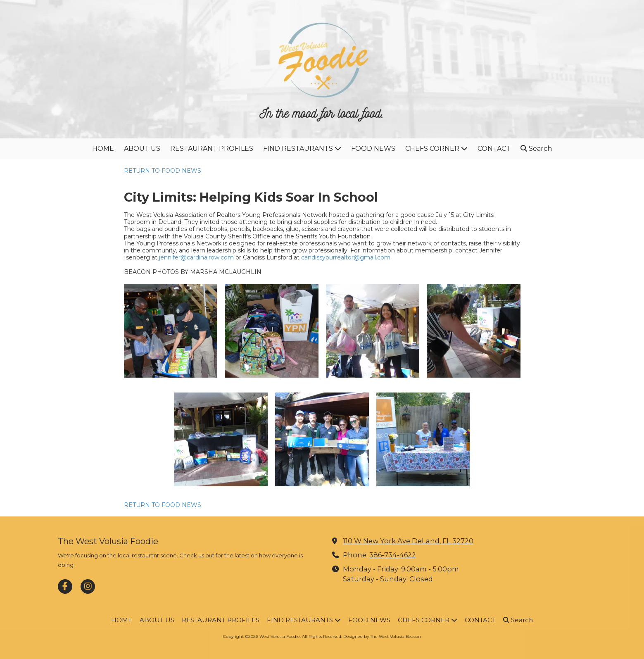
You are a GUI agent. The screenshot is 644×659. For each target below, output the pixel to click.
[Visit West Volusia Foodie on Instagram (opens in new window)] (88, 586)
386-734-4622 (393, 555)
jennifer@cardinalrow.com (196, 257)
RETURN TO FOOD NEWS (163, 171)
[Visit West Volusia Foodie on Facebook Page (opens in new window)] (65, 586)
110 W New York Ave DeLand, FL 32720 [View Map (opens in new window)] (408, 541)
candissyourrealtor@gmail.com (346, 257)
